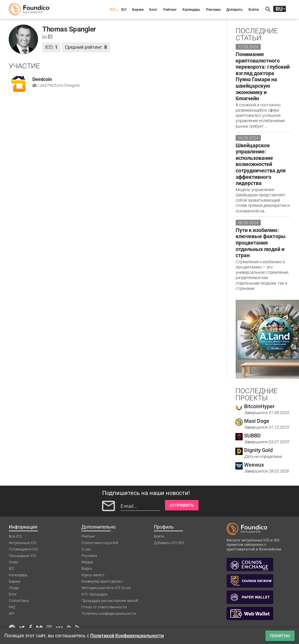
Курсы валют (93, 575)
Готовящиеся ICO (24, 549)
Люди (14, 588)
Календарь (191, 10)
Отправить (182, 505)
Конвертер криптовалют (102, 581)
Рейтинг (170, 10)
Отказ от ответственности (104, 607)
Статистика (19, 601)
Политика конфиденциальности (109, 613)
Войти (254, 10)
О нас (86, 549)
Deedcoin (42, 79)
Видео (87, 568)
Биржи (138, 10)
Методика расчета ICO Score (106, 588)
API (12, 613)
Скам (13, 562)
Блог (153, 10)
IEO (124, 10)
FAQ (12, 607)
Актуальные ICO (23, 543)
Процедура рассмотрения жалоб (110, 601)
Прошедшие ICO (22, 556)
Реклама (213, 10)
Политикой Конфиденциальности (127, 636)
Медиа (87, 562)
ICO (113, 10)
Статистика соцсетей (100, 543)
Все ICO (15, 536)
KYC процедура (94, 594)
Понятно (280, 636)
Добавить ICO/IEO (169, 543)
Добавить (234, 10)
